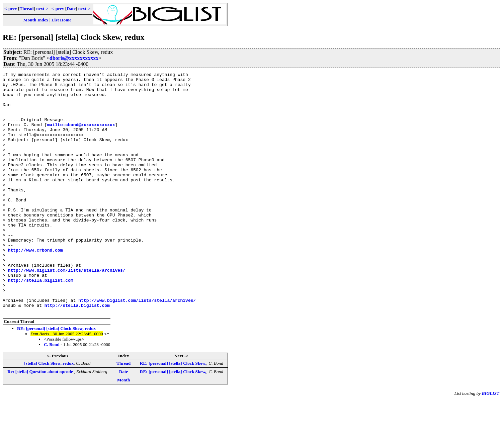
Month (124, 428)
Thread (26, 9)
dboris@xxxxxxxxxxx (74, 58)
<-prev (11, 9)
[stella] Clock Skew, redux (49, 411)
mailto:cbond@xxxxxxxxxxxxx (81, 136)
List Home (62, 20)
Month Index (36, 20)
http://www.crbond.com (35, 286)
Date (71, 9)
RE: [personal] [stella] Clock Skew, (173, 411)
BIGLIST (490, 441)
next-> (42, 9)
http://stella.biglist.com (41, 322)
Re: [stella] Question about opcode (41, 420)
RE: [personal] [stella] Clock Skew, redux (56, 377)
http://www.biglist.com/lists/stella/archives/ (67, 310)
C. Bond (52, 393)
